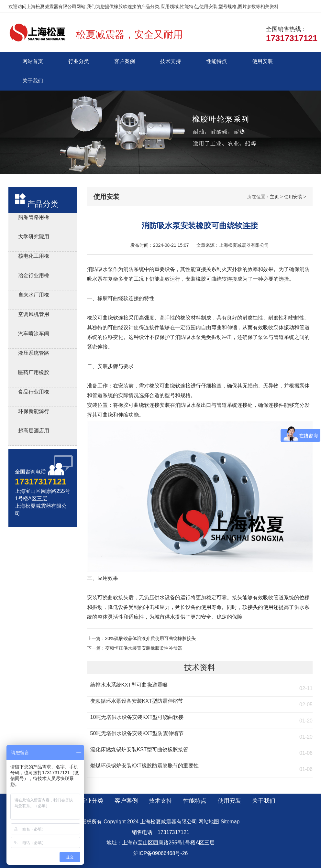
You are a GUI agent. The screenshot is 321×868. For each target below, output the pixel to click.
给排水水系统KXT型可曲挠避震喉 (129, 685)
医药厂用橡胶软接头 (34, 373)
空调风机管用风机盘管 (34, 315)
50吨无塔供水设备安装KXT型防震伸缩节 (137, 733)
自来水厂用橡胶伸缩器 (34, 296)
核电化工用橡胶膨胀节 (34, 257)
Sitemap (230, 822)
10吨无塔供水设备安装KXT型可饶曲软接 (137, 717)
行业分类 (79, 61)
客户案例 (125, 61)
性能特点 (216, 61)
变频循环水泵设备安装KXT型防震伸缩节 (137, 701)
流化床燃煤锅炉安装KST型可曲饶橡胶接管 (139, 749)
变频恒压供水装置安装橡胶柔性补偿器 (144, 648)
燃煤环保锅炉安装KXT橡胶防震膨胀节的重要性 (144, 766)
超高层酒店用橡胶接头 (34, 432)
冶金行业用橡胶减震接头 (34, 276)
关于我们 (33, 81)
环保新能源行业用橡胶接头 (34, 412)
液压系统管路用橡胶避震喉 (34, 354)
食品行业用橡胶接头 (34, 393)
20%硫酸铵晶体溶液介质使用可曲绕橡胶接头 (150, 638)
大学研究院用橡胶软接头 (34, 238)
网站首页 (33, 61)
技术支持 (171, 61)
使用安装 (262, 61)
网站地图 (209, 822)
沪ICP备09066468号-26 (161, 853)
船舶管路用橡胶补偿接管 (34, 218)
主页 (274, 197)
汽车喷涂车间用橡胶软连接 (34, 335)
